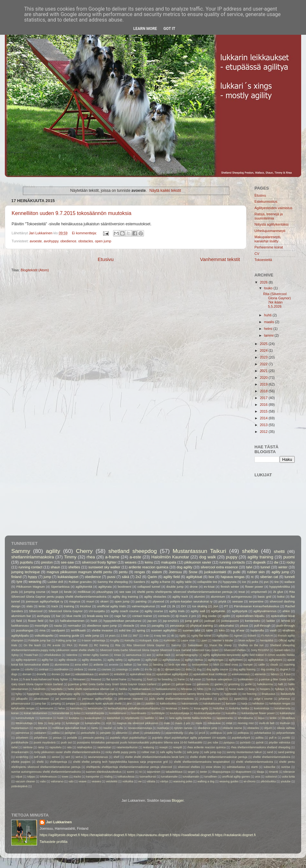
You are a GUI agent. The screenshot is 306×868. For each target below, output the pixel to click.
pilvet (136, 733)
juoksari (210, 621)
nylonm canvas (183, 728)
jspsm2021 (241, 699)
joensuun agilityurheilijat (97, 699)
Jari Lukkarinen (59, 822)
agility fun (48, 660)
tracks (77, 777)
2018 (264, 391)
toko (222, 630)
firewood (96, 679)
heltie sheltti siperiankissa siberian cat (91, 689)
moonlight (42, 625)
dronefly (41, 674)
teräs (42, 606)
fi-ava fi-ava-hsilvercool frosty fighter (46, 679)
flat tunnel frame (116, 679)
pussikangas (25, 630)
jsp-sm (152, 621)
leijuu (261, 718)
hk (210, 689)
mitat (229, 723)
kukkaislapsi (287, 713)
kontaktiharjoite (95, 713)
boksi (281, 597)
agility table (184, 582)
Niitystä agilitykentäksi (272, 224)
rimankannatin (20, 752)
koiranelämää (61, 713)
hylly (292, 689)
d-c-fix (148, 669)
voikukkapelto (44, 635)
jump (47, 577)
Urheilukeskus (52, 655)
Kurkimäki (170, 640)
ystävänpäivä (19, 786)
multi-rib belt (267, 723)
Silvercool (36, 611)
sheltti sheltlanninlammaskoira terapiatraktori (202, 762)
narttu (95, 728)
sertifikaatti (78, 630)
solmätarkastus (236, 767)
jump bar (41, 704)
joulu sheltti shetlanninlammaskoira (171, 699)
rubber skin (256, 572)
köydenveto (132, 718)
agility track (180, 597)
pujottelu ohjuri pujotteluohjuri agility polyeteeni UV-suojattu (189, 738)
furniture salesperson (220, 679)
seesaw (238, 601)
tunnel (265, 567)
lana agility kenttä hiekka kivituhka (191, 718)
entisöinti (120, 674)
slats (30, 606)
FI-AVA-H (267, 636)
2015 (264, 411)
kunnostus (46, 718)
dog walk (207, 557)
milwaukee (214, 723)
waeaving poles (183, 781)
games (219, 684)
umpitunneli (259, 592)
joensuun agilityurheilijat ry (44, 601)
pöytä (222, 601)
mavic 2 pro (183, 723)
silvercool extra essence (219, 567)
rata (69, 747)
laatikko (149, 718)
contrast (44, 669)
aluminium (218, 597)
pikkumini (122, 733)
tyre (19, 582)
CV (257, 254)
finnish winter (230, 587)
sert (68, 757)
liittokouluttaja (24, 723)
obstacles (86, 241)
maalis (270, 322)
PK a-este (54, 645)
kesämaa (171, 708)
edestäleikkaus (85, 674)
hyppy (33, 577)
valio (43, 781)
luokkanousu (20, 625)
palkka (56, 733)
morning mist (245, 723)
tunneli (290, 577)
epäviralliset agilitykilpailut (172, 674)
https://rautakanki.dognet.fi (235, 835)
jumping (56, 704)
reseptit (177, 747)
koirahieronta (282, 708)
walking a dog (206, 781)
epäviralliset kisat (283, 616)
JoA (216, 606)
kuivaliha (231, 713)
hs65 (94, 621)
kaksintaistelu (190, 704)
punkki (286, 738)
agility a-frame (161, 582)
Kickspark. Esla (149, 640)
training (69, 606)
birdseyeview (200, 665)
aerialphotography (187, 655)
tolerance (289, 772)
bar (58, 616)
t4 (141, 772)
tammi (269, 335)
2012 (264, 432)
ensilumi (104, 674)
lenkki (273, 718)
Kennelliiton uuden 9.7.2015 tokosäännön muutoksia (72, 213)
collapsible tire (207, 582)
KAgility (115, 640)
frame (181, 679)
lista (40, 723)
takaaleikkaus (174, 772)
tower (65, 777)
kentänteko (253, 621)
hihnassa (186, 689)
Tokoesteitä (263, 260)
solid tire (125, 630)
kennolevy (76, 708)
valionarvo (57, 781)
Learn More (145, 29)
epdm (226, 616)
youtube (286, 781)
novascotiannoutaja (140, 728)
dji (159, 669)
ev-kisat (209, 587)
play (191, 733)
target (191, 772)
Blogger (178, 800)
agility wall (198, 611)
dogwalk (260, 562)
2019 (264, 384)
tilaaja (260, 772)
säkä (125, 577)
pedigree (70, 733)
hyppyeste (33, 694)
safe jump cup (213, 752)
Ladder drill (55, 582)
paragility (158, 625)
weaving (35, 582)
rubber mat (148, 752)
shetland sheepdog (133, 551)
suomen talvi (191, 630)
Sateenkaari (195, 645)
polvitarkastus (263, 733)
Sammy (21, 551)
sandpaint (58, 630)
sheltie (250, 551)
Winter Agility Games (96, 655)
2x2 (138, 577)
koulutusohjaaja (179, 713)
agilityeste (134, 660)
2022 (264, 364)
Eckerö (252, 636)
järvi (129, 704)
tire (277, 582)
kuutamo (74, 718)
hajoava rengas (233, 577)
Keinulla (129, 640)
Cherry (84, 551)
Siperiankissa (60, 587)
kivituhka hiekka (239, 708)
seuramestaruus (98, 757)
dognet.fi (285, 669)
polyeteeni (22, 738)
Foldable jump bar (39, 640)
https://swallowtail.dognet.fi (193, 835)
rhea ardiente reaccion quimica (206, 747)
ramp (41, 747)
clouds (274, 665)
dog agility (184, 567)
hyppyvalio (231, 694)
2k (174, 606)
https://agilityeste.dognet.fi (60, 835)
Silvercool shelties (235, 650)
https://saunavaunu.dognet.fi (150, 835)
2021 (264, 371)
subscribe (269, 767)
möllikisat (84, 592)
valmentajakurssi (143, 606)
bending (158, 665)
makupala (169, 562)
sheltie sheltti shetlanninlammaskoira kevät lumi (154, 757)
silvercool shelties (189, 767)
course (92, 669)
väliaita (151, 781)
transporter (93, 777)
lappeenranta (225, 718)
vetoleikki (112, 781)
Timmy (70, 557)
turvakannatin (191, 777)
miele (199, 723)
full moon (195, 679)
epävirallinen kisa (141, 674)
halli (280, 684)
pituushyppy (105, 592)
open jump (103, 241)
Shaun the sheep (220, 645)
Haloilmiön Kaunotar (170, 557)
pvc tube (213, 742)
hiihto (200, 689)
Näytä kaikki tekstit (165, 191)
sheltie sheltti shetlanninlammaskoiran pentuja (218, 757)
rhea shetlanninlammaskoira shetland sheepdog (261, 747)
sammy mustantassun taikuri (244, 752)
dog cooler (209, 616)
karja (244, 704)
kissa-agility (201, 708)
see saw (125, 592)
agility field (172, 577)
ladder (271, 621)
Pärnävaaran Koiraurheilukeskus (257, 606)
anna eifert (81, 665)
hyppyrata (229, 582)
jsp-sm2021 (171, 621)
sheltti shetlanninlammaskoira (255, 762)
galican (166, 684)
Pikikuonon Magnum (30, 587)
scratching (22, 757)
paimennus (22, 733)
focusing (137, 679)
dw (276, 562)
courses (106, 669)
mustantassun (20, 728)
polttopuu (244, 733)
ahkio (286, 611)
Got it (169, 29)
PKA (69, 645)
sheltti (279, 551)
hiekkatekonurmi (166, 689)
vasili (273, 630)
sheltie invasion (102, 630)
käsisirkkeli (113, 718)
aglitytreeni (276, 660)
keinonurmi (46, 708)
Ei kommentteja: (85, 233)
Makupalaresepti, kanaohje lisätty (268, 239)
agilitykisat (194, 577)
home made (236, 689)
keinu (149, 562)
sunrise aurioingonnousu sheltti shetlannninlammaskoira (46, 772)
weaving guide (69, 635)
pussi (111, 577)
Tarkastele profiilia (53, 842)
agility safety (115, 660)
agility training (260, 557)
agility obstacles (155, 597)
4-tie (146, 636)
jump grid (192, 621)
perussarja (177, 625)
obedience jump (208, 728)
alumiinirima (62, 665)
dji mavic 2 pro (186, 616)
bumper (248, 665)
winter (283, 567)
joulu (15, 592)
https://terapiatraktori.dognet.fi (104, 835)
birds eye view (177, 665)
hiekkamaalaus (141, 689)
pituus (244, 625)
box (211, 577)
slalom (157, 572)
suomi (130, 772)
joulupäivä (206, 699)
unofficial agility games (236, 777)
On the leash (32, 645)
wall (163, 606)
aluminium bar (21, 616)
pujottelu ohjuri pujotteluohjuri (128, 738)
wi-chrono (249, 781)
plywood (158, 601)
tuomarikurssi (148, 777)
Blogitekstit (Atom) (35, 270)
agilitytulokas (256, 660)
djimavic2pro (173, 669)
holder (220, 689)
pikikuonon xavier (198, 562)
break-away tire (98, 616)
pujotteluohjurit (241, 738)
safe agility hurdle (171, 752)
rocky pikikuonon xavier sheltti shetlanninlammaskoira (67, 752)
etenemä (260, 674)
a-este (135, 557)
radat (14, 747)
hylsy (19, 694)
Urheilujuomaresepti (270, 231)
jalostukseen (42, 699)
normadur (74, 625)
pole (230, 733)
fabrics (275, 674)
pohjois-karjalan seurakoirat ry (191, 601)
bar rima (143, 665)
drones (56, 674)
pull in (273, 738)
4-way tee (160, 636)
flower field (36, 621)
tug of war (238, 630)
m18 (109, 723)
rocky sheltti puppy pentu (121, 752)
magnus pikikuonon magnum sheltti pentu (79, 572)
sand (270, 752)
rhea (91, 557)
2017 (264, 398)
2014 (264, 418)
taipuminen (154, 772)
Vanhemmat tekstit (220, 259)
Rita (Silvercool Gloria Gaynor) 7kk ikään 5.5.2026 (277, 300)
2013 (264, 425)
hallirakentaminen (72, 621)
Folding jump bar (66, 640)
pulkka (259, 738)
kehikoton (258, 704)
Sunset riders (282, 650)
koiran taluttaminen (36, 713)
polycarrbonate (286, 733)
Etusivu (106, 259)
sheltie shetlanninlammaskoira (272, 757)
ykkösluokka (268, 781)
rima (42, 630)
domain (27, 674)
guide (248, 684)
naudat (108, 728)
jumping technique (26, 572)
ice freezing (249, 694)
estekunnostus (241, 674)
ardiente (98, 665)
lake (162, 718)
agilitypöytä (239, 611)
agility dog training (125, 597)
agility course (154, 611)
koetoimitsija (262, 708)
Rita (118, 645)
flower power (254, 587)
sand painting (286, 752)
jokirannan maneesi (131, 699)
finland (16, 577)
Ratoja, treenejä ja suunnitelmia (269, 216)
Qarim (152, 577)
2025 (264, 344)
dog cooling (268, 669)
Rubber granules (80, 582)
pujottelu (27, 562)
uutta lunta (288, 777)
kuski (61, 718)
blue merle (74, 616)
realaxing (148, 747)
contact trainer (142, 616)
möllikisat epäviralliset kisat (69, 728)
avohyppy (51, 241)
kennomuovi (95, 708)
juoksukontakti (215, 572)
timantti (274, 772)
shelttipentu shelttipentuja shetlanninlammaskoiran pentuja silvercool (129, 767)
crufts (136, 669)
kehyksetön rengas (23, 708)
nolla (120, 728)
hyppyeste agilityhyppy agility (62, 694)
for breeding (165, 679)
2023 (264, 357)
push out (66, 742)
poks (255, 582)
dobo (189, 669)
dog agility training (244, 669)
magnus (75, 601)
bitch (216, 665)
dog (199, 669)
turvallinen (210, 777)
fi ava (287, 674)
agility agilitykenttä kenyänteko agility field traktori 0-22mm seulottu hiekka (249, 655)
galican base (183, 684)
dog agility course (217, 669)
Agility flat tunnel (201, 636)
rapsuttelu (55, 747)
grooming (234, 684)
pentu (123, 572)
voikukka (128, 781)
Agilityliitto (223, 636)
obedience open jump (102, 625)
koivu (77, 713)
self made (40, 757)
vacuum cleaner (25, 781)
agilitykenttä (84, 587)
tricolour (86, 606)
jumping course (35, 592)
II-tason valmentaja (93, 640)
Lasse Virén (188, 640)
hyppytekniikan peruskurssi (122, 621)
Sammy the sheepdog (113, 582)
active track (163, 655)
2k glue (278, 592)
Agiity (182, 636)
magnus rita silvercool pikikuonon (137, 723)
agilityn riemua (194, 660)
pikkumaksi (226, 625)
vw (140, 781)
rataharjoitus (84, 747)
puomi (289, 557)
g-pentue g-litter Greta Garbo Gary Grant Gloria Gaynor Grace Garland (112, 684)
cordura (78, 669)
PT (226, 606)
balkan (128, 665)
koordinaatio (139, 713)
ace (149, 655)
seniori (56, 757)
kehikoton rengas (280, 704)
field (19, 621)
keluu (62, 708)
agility (53, 551)
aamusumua (134, 655)
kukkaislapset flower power (258, 713)
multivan (285, 723)
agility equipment (26, 660)
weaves (131, 562)
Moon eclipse (247, 640)
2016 (264, 405)
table (210, 630)
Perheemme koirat (269, 247)
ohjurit (268, 728)
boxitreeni (124, 587)
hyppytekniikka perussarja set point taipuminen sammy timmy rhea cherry (174, 694)
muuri (90, 601)
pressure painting (94, 738)
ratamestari (104, 747)
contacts (164, 616)
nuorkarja (163, 728)
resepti (164, 747)
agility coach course (125, 611)
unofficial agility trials (111, 606)
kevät (68, 592)
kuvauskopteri (93, 718)
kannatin (231, 704)
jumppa (71, 704)
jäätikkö (150, 704)
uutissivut (271, 777)
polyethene (41, 738)
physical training (202, 625)
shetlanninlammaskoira (33, 557)
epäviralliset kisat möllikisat (210, 674)
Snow (193, 572)
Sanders (139, 582)
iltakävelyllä (288, 694)
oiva (143, 625)
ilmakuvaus (268, 694)
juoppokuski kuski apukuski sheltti (101, 704)
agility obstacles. (92, 660)
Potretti (83, 645)
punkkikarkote (20, 742)
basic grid (264, 597)
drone (194, 587)
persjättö (105, 733)
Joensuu (175, 572)
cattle (262, 665)
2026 (264, 282)
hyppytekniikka (280, 587)
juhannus (284, 699)
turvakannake (169, 777)
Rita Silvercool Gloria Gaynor (146, 645)
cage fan (120, 616)
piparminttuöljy (175, 733)
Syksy (15, 655)
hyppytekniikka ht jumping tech (104, 694)
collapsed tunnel (149, 587)
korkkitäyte (158, 713)
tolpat (19, 777)
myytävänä (41, 728)
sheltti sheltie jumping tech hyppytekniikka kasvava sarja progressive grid (120, 762)
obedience (68, 241)
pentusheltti (88, 733)
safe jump (193, 752)
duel (68, 674)
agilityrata (105, 587)
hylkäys (279, 689)
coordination (61, 669)
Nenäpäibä (267, 640)
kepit (55, 592)
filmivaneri (79, 679)
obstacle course (232, 728)
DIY (184, 606)
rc (252, 577)
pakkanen (40, 733)
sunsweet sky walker (104, 567)
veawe (83, 781)
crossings (122, 669)
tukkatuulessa (126, 777)
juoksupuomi (230, 621)
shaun (55, 567)
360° (136, 636)
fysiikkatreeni (245, 679)
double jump (175, 587)
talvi (249, 567)
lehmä (285, 621)
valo (71, 781)
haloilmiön (39, 689)
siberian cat (269, 577)
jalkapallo (22, 699)
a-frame (112, 557)
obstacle (129, 625)
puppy (232, 557)
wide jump (92, 635)
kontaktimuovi (118, 713)
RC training (101, 645)
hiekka (123, 689)
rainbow (28, 747)
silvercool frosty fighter (99, 562)
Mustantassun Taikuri (199, 551)
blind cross (231, 665)
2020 (264, 378)
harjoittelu (57, 689)
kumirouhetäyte (25, 718)
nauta (58, 625)
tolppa (31, 777)
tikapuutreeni (243, 772)
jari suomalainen (66, 699)
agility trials (177, 611)
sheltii (40, 762)
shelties (74, 567)
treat (241, 592)
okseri (104, 601)
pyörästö (245, 742)
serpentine (256, 601)
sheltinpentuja (58, 762)
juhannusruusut (21, 704)
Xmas (117, 655)
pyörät (260, 742)
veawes (96, 781)
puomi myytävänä (45, 742)
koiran (15, 713)
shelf (116, 757)
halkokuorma (265, 684)
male (167, 723)
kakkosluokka (168, 704)
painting (141, 601)
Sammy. (176, 645)
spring (141, 630)
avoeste (36, 241)
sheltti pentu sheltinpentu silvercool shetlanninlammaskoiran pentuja (185, 592)
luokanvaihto (92, 723)
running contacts (232, 562)
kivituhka (219, 708)
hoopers (265, 689)
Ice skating (200, 606)
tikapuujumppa (221, 772)
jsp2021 (223, 699)
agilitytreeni (236, 660)
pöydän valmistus (280, 742)
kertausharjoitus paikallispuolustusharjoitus (134, 708)
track (55, 606)
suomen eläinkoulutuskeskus (104, 772)
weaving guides (229, 781)
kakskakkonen (212, 704)
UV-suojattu (97, 611)
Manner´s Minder (223, 640)
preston (47, 562)
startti (254, 767)
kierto (185, 708)
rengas (140, 572)
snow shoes (213, 767)
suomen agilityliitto (164, 630)
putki (237, 572)
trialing (108, 777)
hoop (252, 689)
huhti (268, 315)
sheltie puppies (21, 762)
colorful (29, 669)
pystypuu (229, 742)
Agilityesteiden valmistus (273, 208)
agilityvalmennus (265, 611)
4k (172, 636)
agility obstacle (67, 660)
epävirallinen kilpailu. (251, 616)
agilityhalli (151, 660)
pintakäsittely (152, 733)
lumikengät (73, 723)
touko (269, 288)
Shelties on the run (251, 645)
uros (258, 777)
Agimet (238, 636)
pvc (266, 582)
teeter (204, 772)
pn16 (202, 733)
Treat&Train (31, 655)
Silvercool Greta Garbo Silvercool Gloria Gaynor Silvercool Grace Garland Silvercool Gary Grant (159, 650)
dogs (14, 674)
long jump (54, 723)
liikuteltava (288, 718)
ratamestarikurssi (127, 747)
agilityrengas (216, 660)
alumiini (200, 597)
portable (72, 738)
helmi (269, 329)
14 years (110, 636)
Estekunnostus (266, 201)
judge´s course (263, 699)
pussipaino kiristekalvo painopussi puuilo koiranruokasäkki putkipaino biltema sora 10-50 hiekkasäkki (140, 742)
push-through (286, 625)
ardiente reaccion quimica (148, 567)
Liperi (204, 640)
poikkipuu (216, 733)
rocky (291, 562)
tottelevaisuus (48, 777)
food (150, 679)
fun (52, 621)
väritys (164, 781)
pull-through (262, 625)
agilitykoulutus (171, 660)
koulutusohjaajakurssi (207, 713)
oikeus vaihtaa (286, 728)
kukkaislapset (68, 577)
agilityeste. (218, 611)
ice (244, 582)
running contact (30, 567)
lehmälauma (245, 718)
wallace (290, 582)
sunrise (286, 767)
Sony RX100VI (260, 650)
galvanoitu (203, 684)
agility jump (280, 572)
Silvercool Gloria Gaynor (65, 611)
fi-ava (15, 679)
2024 (264, 350)
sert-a (79, 757)
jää (139, 704)
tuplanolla (257, 630)
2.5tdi (124, 636)
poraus (57, 738)
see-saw (67, 562)
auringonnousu (241, 597)
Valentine (72, 655)
